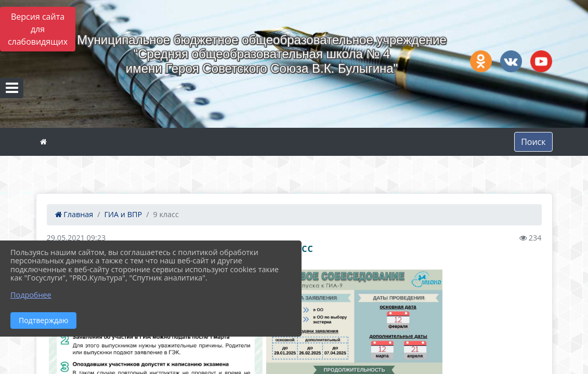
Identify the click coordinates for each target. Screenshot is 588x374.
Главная (74, 214)
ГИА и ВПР (123, 214)
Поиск (533, 142)
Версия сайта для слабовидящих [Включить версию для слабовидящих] (38, 29)
